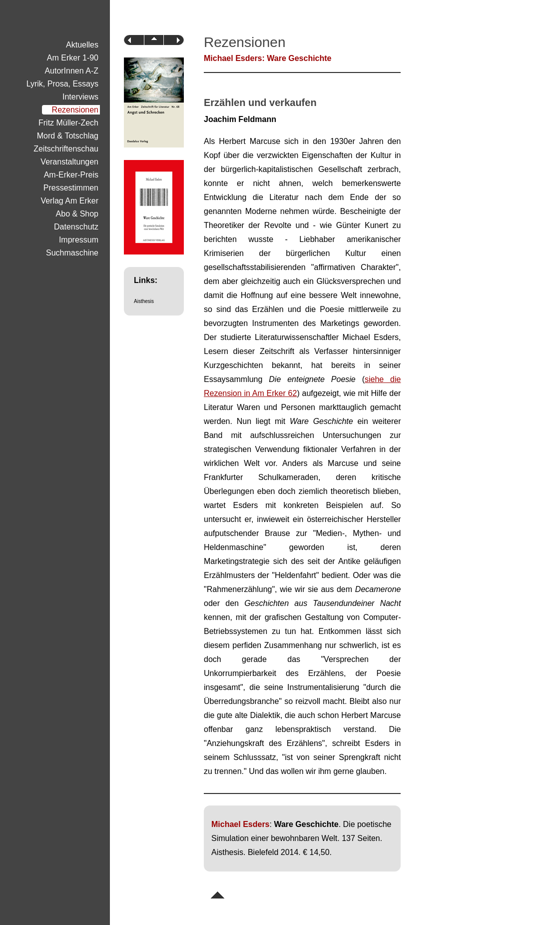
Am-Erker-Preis (71, 175)
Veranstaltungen (69, 162)
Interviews (80, 97)
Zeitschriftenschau (66, 149)
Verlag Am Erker (69, 201)
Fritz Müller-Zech (68, 123)
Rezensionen (75, 110)
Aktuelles (82, 45)
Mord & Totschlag (68, 136)
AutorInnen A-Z (71, 71)
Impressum (79, 240)
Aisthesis (144, 301)
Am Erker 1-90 (73, 58)
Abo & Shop (77, 214)
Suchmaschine (72, 253)
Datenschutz (76, 227)
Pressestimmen (71, 188)
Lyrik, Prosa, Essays (62, 84)
